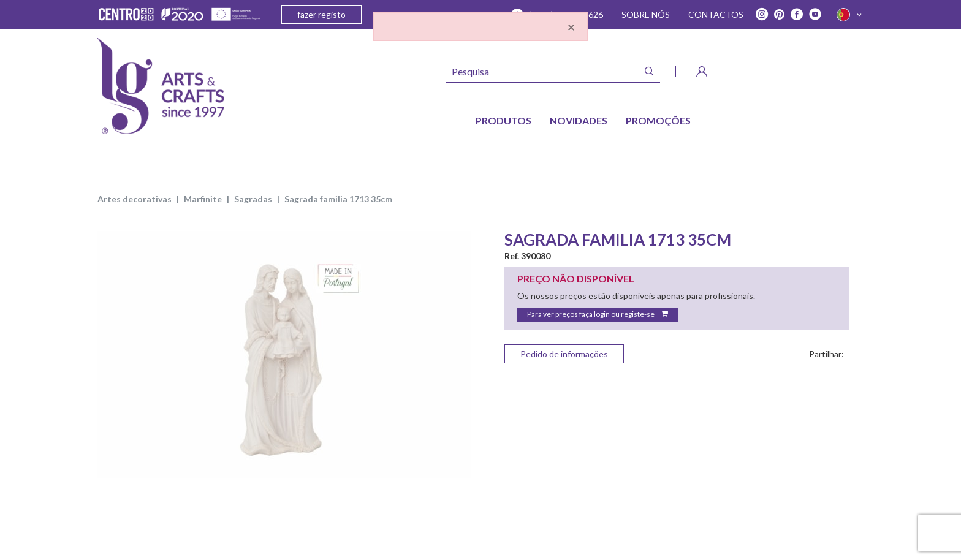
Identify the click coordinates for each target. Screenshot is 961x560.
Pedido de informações (564, 354)
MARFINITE (203, 199)
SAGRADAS (253, 199)
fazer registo (321, 14)
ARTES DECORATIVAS (135, 199)
